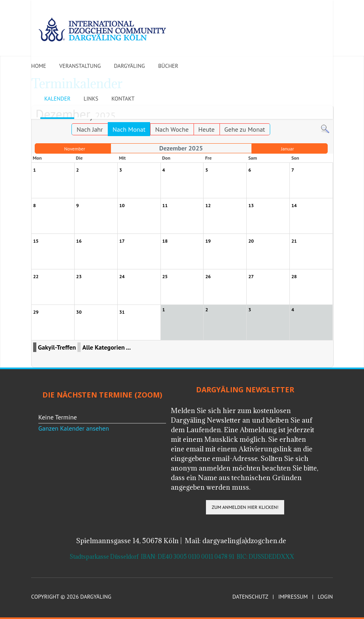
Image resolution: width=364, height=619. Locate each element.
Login (325, 597)
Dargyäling (129, 66)
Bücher (168, 66)
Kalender (57, 99)
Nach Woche (172, 129)
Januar (288, 149)
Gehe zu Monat (245, 129)
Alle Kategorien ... (106, 347)
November (75, 149)
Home (39, 66)
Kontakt (123, 99)
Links (91, 99)
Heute (207, 129)
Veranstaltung (80, 66)
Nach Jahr (90, 129)
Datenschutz (250, 597)
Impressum (293, 597)
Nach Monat (129, 129)
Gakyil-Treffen (57, 347)
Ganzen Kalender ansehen (74, 428)
